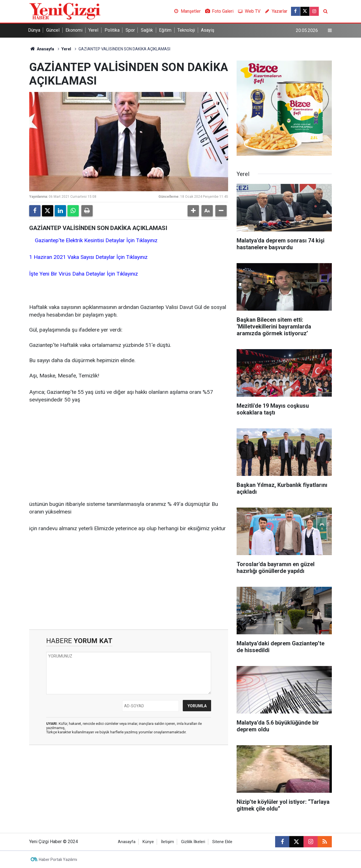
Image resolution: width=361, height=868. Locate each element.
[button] (193, 211)
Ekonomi (74, 30)
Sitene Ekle (222, 842)
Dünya (34, 30)
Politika (112, 30)
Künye (148, 842)
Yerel (93, 30)
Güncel (53, 30)
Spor (130, 30)
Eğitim (165, 30)
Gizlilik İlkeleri (193, 842)
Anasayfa (42, 49)
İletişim (167, 842)
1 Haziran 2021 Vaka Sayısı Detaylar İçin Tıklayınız (89, 257)
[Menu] (330, 31)
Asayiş (208, 30)
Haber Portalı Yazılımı (58, 860)
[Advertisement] (129, 452)
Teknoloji (186, 30)
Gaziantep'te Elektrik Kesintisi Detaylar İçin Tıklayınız (97, 240)
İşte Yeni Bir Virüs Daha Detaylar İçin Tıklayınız (84, 274)
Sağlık (147, 30)
